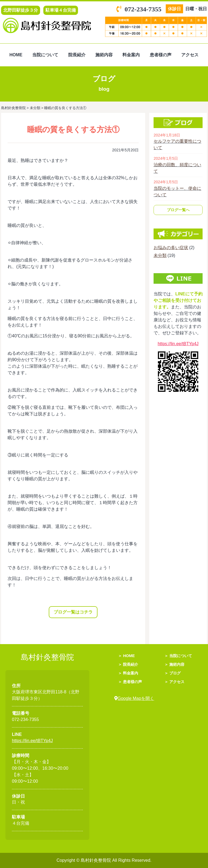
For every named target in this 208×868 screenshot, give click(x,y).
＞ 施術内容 (174, 664)
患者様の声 (161, 55)
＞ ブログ (173, 673)
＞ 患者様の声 (130, 682)
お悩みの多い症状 (171, 248)
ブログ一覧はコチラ (73, 612)
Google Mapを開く (134, 698)
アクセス (190, 55)
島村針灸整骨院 (96, 860)
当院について (45, 55)
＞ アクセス (174, 682)
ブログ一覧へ (178, 210)
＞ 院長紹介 (128, 664)
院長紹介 (77, 55)
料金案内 (131, 55)
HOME (16, 55)
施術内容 (104, 55)
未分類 (160, 255)
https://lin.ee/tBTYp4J (178, 344)
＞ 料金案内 (128, 673)
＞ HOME (126, 656)
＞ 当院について (178, 656)
